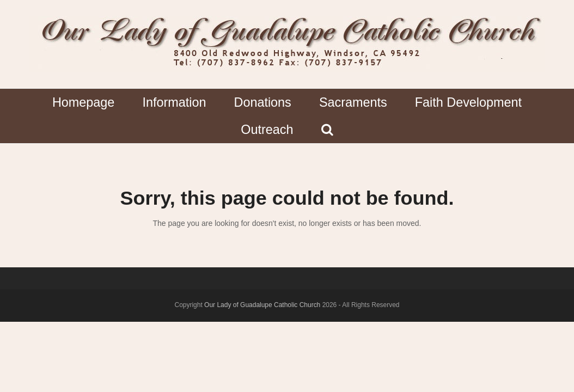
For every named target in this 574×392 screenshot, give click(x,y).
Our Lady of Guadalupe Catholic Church (262, 305)
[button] (327, 130)
